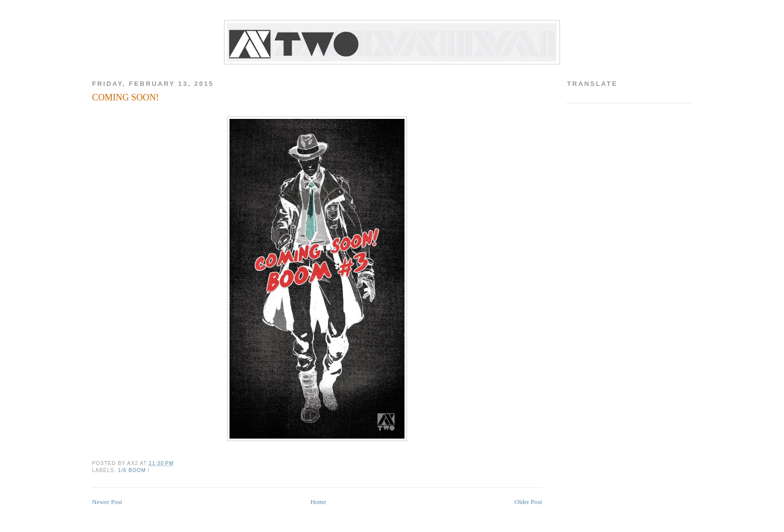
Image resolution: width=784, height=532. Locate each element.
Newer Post (107, 502)
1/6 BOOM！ (135, 470)
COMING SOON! (125, 97)
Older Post (528, 502)
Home (318, 502)
